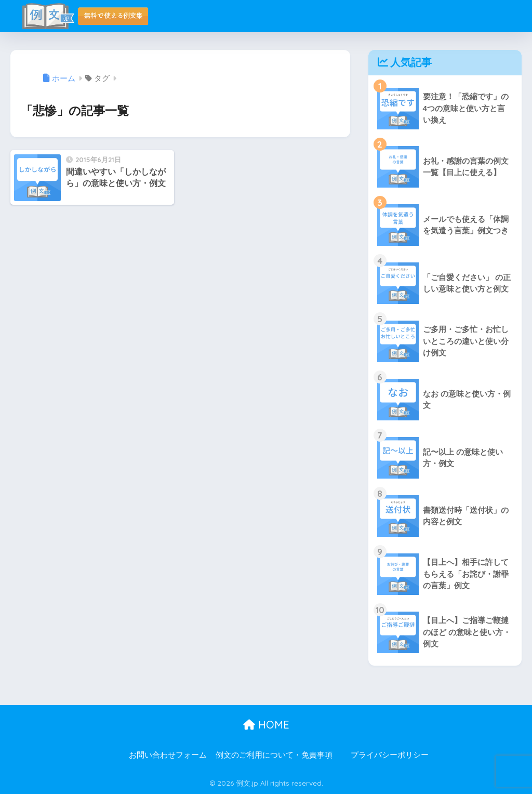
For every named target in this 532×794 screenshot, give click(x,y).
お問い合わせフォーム (168, 755)
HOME (266, 725)
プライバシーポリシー (390, 755)
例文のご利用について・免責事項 (274, 755)
